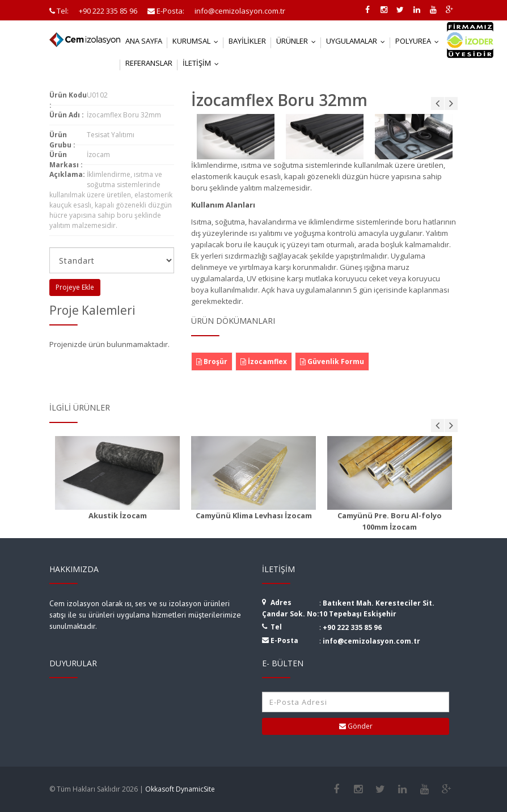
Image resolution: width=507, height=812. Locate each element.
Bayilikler (247, 41)
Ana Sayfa (144, 41)
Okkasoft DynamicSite (180, 789)
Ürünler (299, 41)
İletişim (203, 63)
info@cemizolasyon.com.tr (371, 641)
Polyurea (420, 41)
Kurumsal (198, 41)
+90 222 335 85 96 (352, 627)
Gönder (356, 726)
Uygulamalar (358, 41)
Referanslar (149, 63)
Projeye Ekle (75, 287)
